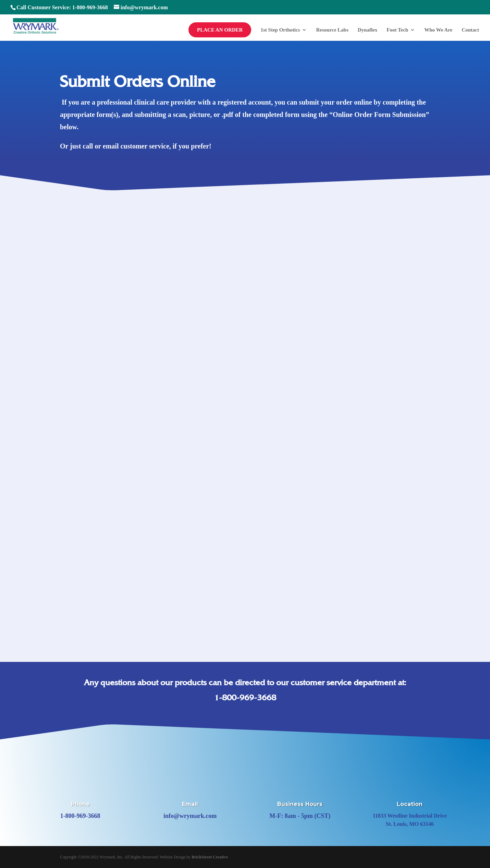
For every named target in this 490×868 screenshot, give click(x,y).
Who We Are (438, 30)
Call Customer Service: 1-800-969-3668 (62, 7)
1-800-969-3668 (245, 698)
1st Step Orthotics (280, 30)
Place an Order (220, 30)
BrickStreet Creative (210, 857)
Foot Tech (397, 30)
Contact (470, 30)
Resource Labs (332, 30)
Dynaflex (368, 30)
